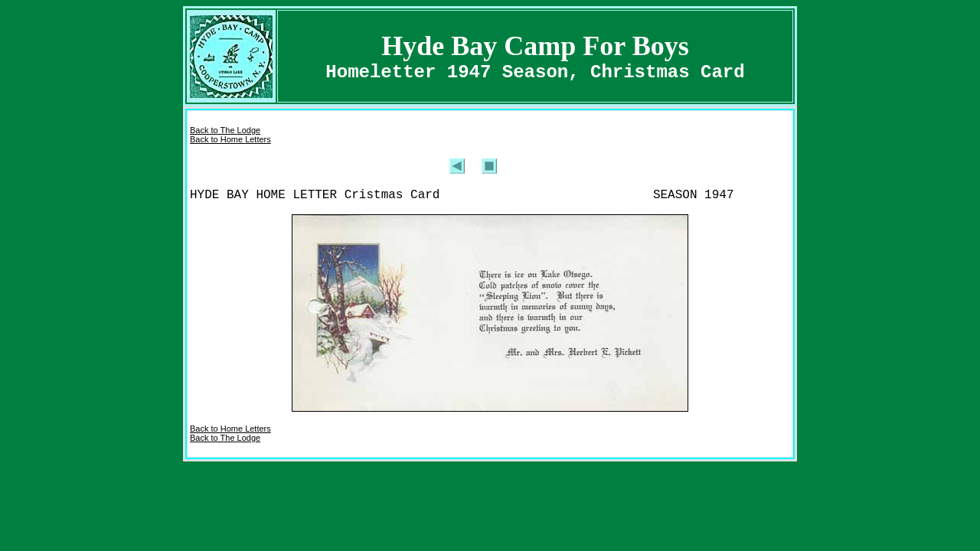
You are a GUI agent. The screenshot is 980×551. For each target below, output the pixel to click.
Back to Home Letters (230, 139)
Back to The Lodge (225, 130)
